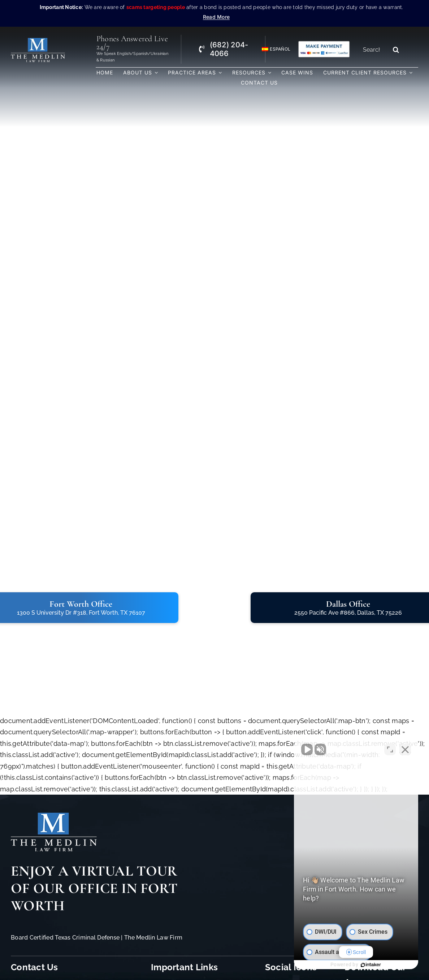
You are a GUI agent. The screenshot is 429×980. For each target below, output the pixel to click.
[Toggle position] (390, 749)
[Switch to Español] (273, 49)
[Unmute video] (301, 749)
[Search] (396, 50)
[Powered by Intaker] (368, 965)
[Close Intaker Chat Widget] (405, 749)
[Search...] (374, 50)
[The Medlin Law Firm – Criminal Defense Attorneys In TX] (38, 41)
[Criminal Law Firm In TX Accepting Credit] (324, 44)
